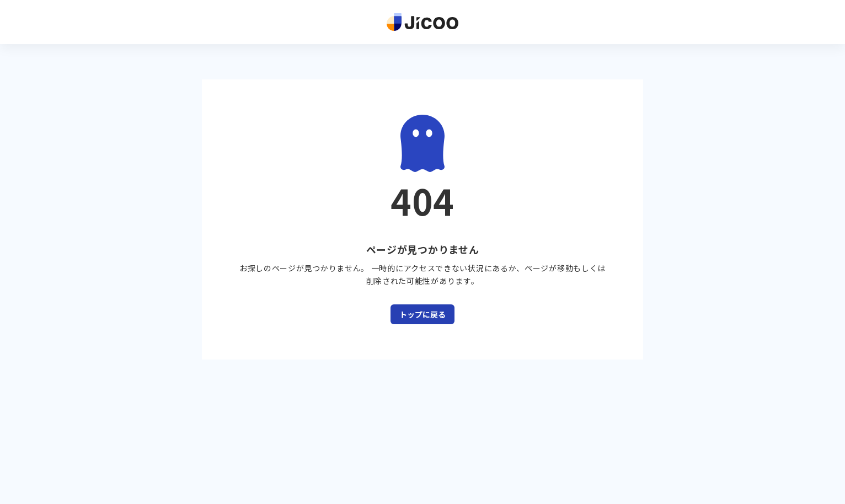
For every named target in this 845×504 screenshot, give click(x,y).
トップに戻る (422, 315)
